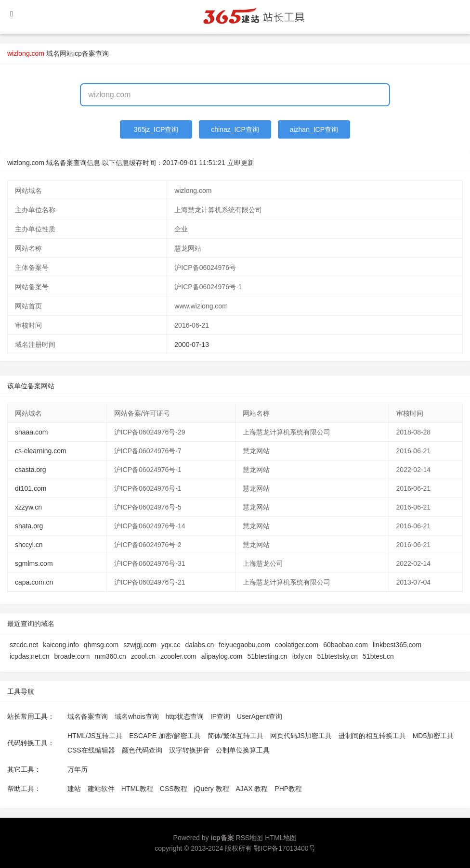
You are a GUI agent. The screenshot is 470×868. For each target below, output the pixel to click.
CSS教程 (174, 789)
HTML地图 (281, 838)
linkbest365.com (397, 645)
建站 (74, 789)
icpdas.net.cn (30, 656)
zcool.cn (143, 656)
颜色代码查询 (142, 750)
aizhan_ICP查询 (314, 129)
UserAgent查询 (260, 716)
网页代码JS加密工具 (301, 736)
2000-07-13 (192, 345)
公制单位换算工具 (243, 750)
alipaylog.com (222, 656)
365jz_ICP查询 (156, 129)
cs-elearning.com (41, 451)
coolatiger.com (297, 645)
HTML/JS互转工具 (95, 736)
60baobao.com (346, 645)
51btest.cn (378, 656)
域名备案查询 (88, 716)
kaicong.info (61, 645)
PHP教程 (288, 789)
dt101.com (31, 488)
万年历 (78, 769)
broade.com (72, 656)
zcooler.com (178, 656)
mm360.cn (110, 656)
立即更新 (241, 163)
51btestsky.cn (338, 656)
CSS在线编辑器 (91, 750)
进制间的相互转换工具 (372, 736)
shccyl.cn (29, 545)
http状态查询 (185, 716)
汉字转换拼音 (189, 750)
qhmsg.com (101, 645)
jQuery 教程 (211, 789)
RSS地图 (250, 838)
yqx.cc (171, 645)
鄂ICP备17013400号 (285, 848)
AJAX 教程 (252, 789)
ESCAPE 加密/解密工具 (165, 736)
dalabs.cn (199, 645)
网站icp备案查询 (84, 53)
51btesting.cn (267, 656)
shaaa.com (31, 432)
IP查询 (220, 716)
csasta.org (31, 470)
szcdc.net (24, 645)
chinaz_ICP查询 (235, 129)
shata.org (29, 526)
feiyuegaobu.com (244, 645)
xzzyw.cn (28, 507)
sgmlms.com (34, 563)
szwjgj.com (140, 645)
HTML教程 (137, 789)
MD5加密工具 (433, 736)
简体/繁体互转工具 (235, 736)
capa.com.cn (34, 582)
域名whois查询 (137, 716)
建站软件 (101, 789)
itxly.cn (302, 656)
